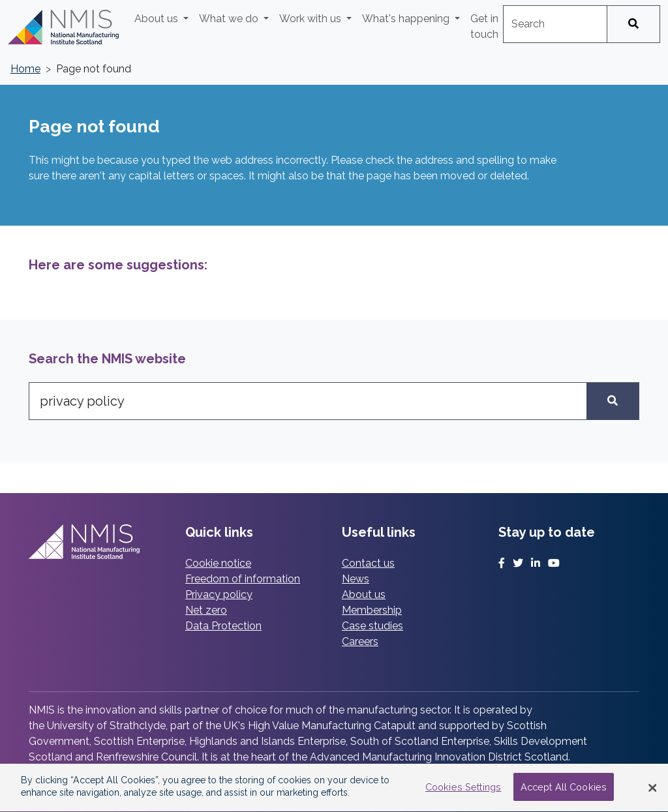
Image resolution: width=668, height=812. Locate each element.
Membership (372, 610)
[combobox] (555, 24)
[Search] (633, 24)
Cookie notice (218, 563)
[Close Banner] (652, 789)
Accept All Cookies (564, 788)
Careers (360, 641)
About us (364, 594)
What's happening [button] (407, 19)
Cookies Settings (463, 788)
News (356, 579)
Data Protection (223, 626)
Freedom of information (243, 579)
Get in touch (484, 26)
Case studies (372, 626)
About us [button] (158, 19)
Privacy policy (219, 594)
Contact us (368, 563)
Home (25, 69)
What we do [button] (230, 19)
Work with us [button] (311, 19)
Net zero (206, 610)
